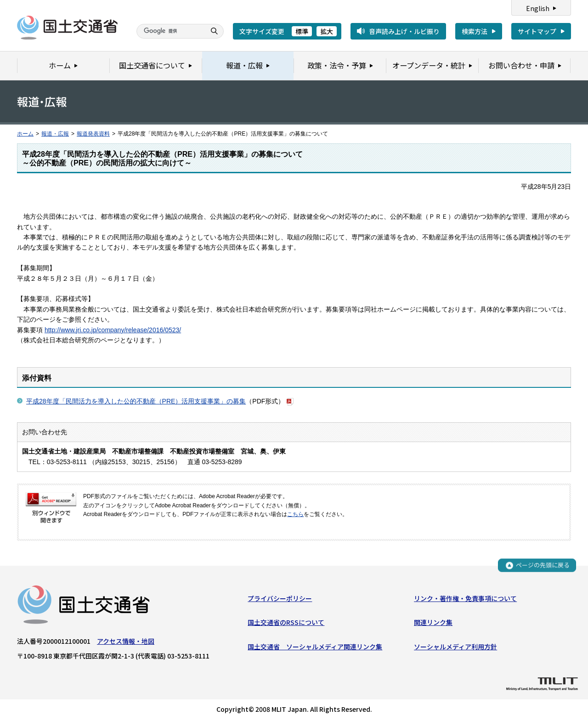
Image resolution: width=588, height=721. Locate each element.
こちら (295, 514)
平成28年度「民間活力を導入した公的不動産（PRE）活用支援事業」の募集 (136, 401)
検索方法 (475, 31)
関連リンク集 (433, 623)
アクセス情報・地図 (126, 641)
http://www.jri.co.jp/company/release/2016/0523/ (113, 330)
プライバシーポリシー (280, 598)
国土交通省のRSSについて (286, 623)
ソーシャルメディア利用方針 (455, 647)
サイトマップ (537, 31)
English (538, 8)
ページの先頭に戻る (543, 565)
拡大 (327, 31)
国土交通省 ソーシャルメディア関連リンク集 (315, 647)
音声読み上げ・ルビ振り (404, 31)
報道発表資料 (93, 134)
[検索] (170, 31)
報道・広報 (55, 134)
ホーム (25, 134)
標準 (302, 31)
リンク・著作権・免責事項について (465, 598)
